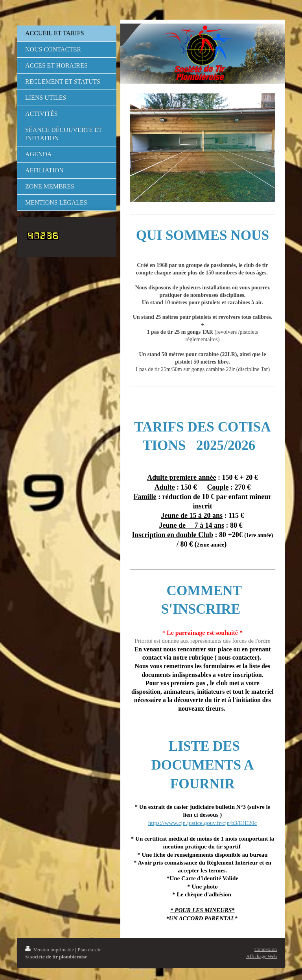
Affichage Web (261, 956)
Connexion (266, 949)
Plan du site (89, 950)
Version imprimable (50, 950)
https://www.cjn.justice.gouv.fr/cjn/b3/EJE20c (203, 823)
